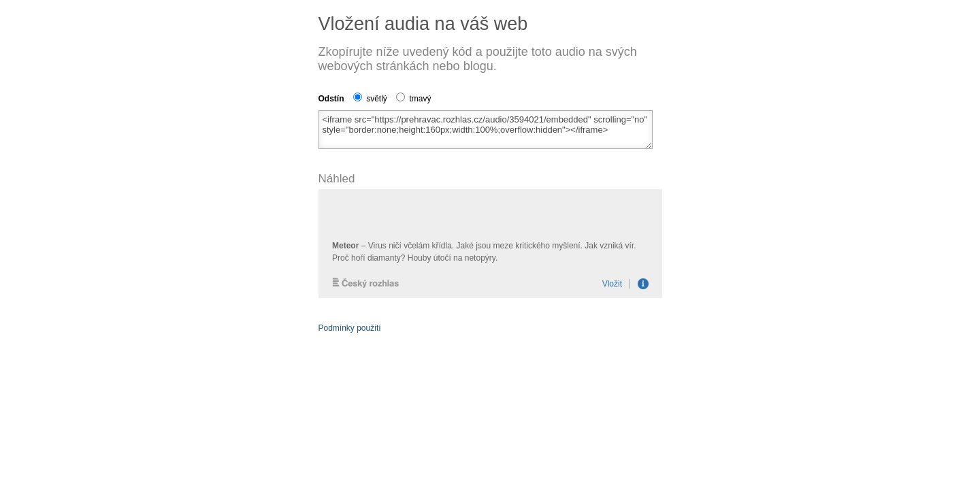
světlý (370, 99)
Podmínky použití (350, 328)
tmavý (413, 99)
